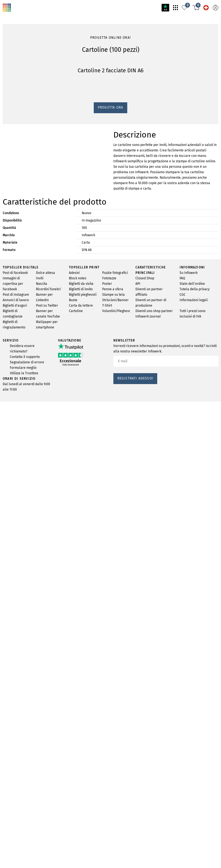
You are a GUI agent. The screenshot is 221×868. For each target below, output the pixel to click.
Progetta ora (14, 324)
